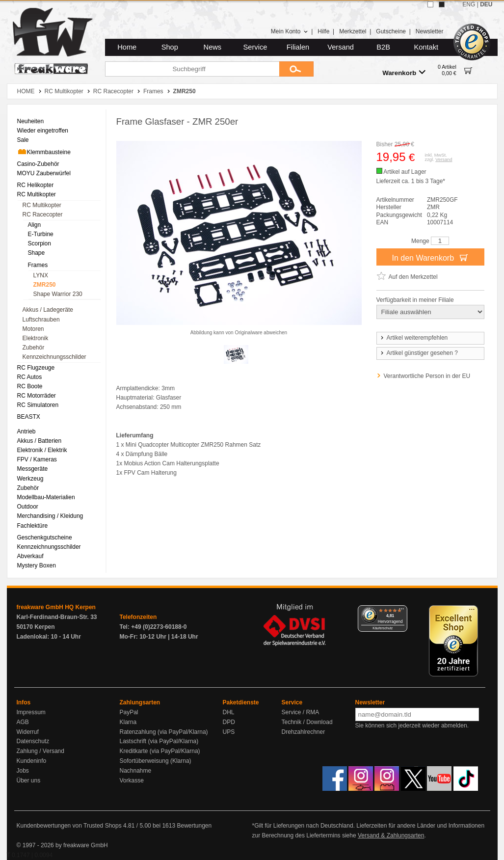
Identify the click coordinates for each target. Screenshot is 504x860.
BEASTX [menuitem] (29, 417)
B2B (383, 47)
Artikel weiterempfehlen (414, 338)
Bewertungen (194, 826)
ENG (469, 4)
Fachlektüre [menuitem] (33, 526)
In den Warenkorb (430, 257)
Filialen (298, 47)
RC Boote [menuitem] (30, 386)
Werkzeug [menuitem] (30, 479)
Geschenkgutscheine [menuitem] (45, 537)
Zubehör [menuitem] (34, 348)
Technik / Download (307, 722)
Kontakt (426, 47)
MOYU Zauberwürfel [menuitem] (44, 173)
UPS (229, 732)
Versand (341, 47)
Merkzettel (353, 31)
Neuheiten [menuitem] (31, 121)
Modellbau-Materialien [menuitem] (46, 497)
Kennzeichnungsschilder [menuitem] (54, 357)
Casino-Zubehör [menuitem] (38, 164)
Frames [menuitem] (38, 265)
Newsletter (430, 31)
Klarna (128, 722)
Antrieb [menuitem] (27, 431)
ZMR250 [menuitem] (45, 285)
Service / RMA (301, 712)
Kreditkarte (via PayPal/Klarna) (160, 751)
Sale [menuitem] (23, 140)
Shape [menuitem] (37, 253)
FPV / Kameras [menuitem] (37, 459)
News (213, 47)
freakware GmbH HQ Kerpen (56, 607)
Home (127, 47)
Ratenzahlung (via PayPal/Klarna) (164, 732)
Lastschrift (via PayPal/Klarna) (159, 741)
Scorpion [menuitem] (40, 243)
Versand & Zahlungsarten (391, 835)
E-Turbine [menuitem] (41, 234)
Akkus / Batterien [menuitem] (40, 441)
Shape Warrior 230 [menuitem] (58, 294)
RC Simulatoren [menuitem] (38, 405)
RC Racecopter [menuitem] (43, 215)
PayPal (129, 712)
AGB (23, 722)
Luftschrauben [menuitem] (41, 320)
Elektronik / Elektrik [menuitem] (42, 450)
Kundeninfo (32, 761)
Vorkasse (132, 780)
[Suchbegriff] (192, 69)
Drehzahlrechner (304, 732)
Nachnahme (136, 771)
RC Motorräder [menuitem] (37, 396)
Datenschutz (33, 741)
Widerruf (28, 732)
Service (255, 47)
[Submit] (296, 69)
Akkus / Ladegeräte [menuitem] (48, 310)
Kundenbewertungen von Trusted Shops (69, 826)
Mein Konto (290, 31)
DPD (229, 722)
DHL (229, 712)
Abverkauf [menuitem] (30, 556)
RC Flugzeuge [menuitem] (36, 368)
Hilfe (323, 31)
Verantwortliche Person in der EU (427, 376)
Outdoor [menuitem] (28, 507)
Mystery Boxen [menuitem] (37, 565)
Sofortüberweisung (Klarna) (156, 761)
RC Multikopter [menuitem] (37, 194)
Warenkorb (404, 72)
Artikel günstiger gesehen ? (419, 353)
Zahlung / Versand (40, 751)
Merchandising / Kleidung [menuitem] (50, 516)
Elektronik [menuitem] (36, 338)
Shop (170, 47)
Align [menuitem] (35, 225)
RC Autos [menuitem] (30, 377)
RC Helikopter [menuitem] (36, 185)
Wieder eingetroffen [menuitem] (43, 131)
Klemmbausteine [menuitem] (44, 152)
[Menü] (401, 611)
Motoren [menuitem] (33, 329)
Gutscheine (391, 31)
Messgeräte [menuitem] (33, 469)
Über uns (29, 780)
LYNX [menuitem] (41, 275)
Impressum (31, 712)
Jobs (23, 771)
